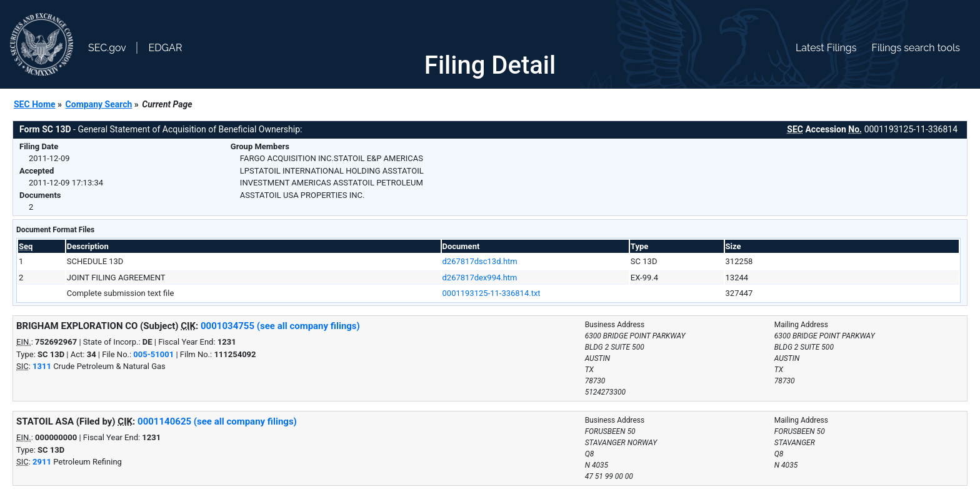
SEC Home (35, 104)
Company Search (99, 104)
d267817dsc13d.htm (480, 261)
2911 (42, 462)
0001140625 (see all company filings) (217, 421)
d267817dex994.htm (480, 278)
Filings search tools (916, 48)
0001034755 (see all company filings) (280, 326)
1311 (42, 366)
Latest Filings (826, 48)
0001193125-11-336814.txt (492, 293)
